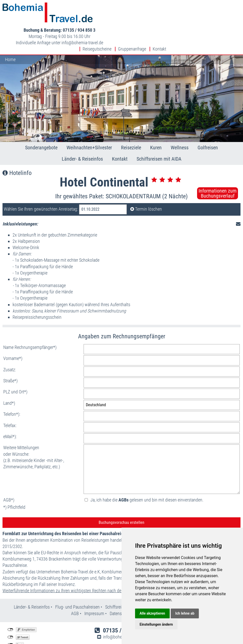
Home (10, 38)
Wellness (180, 126)
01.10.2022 (90, 187)
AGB (75, 592)
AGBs (124, 478)
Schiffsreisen (116, 585)
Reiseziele (131, 126)
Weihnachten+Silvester (89, 126)
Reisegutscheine (97, 27)
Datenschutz (121, 592)
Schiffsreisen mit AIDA (159, 137)
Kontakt (159, 27)
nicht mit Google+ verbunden (10, 623)
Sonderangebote (41, 126)
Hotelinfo (17, 151)
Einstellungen (17, 630)
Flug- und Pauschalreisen (78, 585)
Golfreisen (208, 126)
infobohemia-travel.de (201, 18)
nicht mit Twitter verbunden (10, 615)
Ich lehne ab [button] (185, 613)
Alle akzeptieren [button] (152, 613)
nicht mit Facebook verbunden (10, 608)
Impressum (94, 592)
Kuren (156, 126)
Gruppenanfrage (132, 27)
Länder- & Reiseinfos (82, 137)
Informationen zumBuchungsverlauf (218, 171)
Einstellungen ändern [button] (156, 624)
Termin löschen (146, 187)
